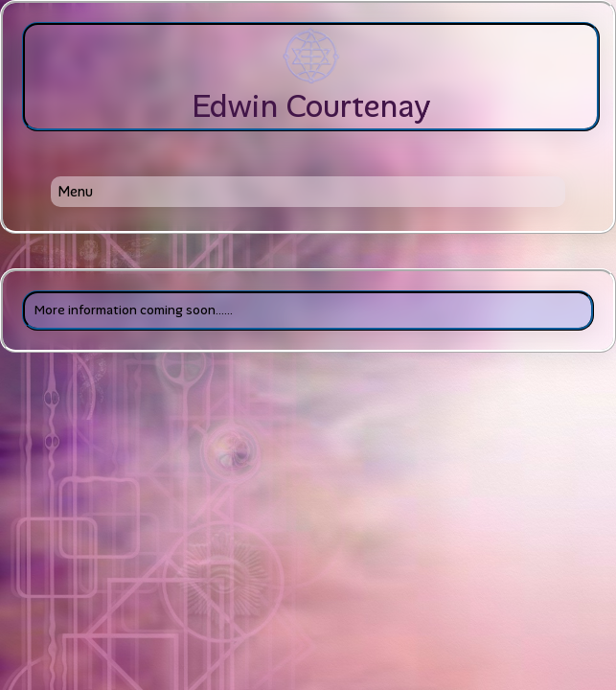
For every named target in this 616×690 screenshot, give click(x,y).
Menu (75, 192)
